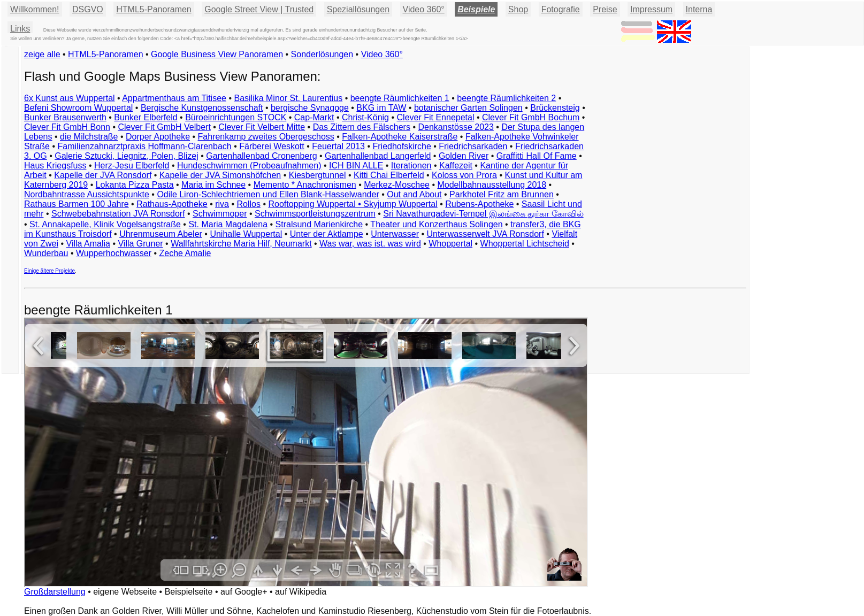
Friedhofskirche (402, 146)
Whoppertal (450, 244)
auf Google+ (244, 592)
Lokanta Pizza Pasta (135, 185)
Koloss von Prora (464, 175)
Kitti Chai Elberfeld (389, 175)
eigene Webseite (125, 592)
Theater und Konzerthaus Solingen (436, 224)
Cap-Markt (314, 117)
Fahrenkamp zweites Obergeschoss (266, 137)
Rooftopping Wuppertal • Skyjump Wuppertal (353, 204)
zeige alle (42, 54)
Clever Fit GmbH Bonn (67, 127)
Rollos (248, 204)
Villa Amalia (88, 244)
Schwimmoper (220, 214)
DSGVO (88, 9)
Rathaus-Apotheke (172, 204)
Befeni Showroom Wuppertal (78, 108)
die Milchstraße (89, 137)
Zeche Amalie (185, 253)
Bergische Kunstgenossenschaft (202, 108)
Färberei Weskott (272, 146)
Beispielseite (189, 592)
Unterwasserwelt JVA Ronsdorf (485, 234)
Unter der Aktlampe (327, 234)
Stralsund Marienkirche (319, 224)
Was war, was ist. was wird (370, 244)
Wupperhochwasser (114, 253)
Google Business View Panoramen (217, 54)
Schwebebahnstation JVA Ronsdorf (118, 214)
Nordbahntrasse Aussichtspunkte (87, 194)
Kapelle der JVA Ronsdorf (103, 175)
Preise (605, 9)
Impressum (651, 9)
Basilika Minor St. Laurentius (288, 98)
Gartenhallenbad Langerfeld (378, 156)
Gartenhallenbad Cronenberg (261, 156)
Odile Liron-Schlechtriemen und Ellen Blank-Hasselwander (268, 194)
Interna (699, 9)
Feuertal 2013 (338, 146)
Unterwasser (395, 234)
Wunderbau (46, 253)
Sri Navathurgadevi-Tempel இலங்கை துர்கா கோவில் (483, 214)
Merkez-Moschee (397, 185)
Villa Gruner (140, 244)
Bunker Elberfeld (146, 117)
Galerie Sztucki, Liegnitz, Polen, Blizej (127, 156)
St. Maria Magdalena (228, 224)
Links (20, 29)
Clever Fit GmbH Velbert (164, 127)
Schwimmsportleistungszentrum (315, 214)
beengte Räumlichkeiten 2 (506, 98)
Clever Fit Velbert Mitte (262, 127)
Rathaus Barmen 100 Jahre (77, 204)
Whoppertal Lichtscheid (525, 244)
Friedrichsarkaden (473, 146)
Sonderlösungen (322, 54)
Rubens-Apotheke (479, 204)
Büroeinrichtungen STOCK (236, 117)
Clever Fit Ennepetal (436, 117)
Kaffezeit (456, 165)
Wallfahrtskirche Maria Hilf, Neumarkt (241, 244)
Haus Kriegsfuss (55, 165)
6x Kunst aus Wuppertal (70, 98)
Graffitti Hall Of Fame (537, 156)
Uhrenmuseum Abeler (161, 234)
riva (222, 204)
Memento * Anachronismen (305, 185)
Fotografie (561, 9)
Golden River (464, 156)
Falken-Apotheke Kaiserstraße (400, 137)
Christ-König (365, 117)
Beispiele (476, 9)
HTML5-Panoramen (154, 9)
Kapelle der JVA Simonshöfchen (220, 175)
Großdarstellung (55, 592)
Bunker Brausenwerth (65, 117)
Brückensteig (555, 108)
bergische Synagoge (310, 108)
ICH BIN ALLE (356, 165)
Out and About (414, 194)
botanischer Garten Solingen (468, 108)
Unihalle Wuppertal (246, 234)
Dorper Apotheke (158, 137)
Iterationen (411, 165)
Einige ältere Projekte (49, 271)
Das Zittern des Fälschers (362, 127)
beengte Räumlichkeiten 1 (400, 98)
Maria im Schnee (213, 185)
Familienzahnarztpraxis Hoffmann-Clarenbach (145, 146)
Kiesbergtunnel (318, 175)
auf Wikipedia (301, 592)
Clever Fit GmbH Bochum (531, 117)
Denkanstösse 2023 (456, 127)
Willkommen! (35, 9)
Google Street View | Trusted (259, 9)
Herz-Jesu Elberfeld (132, 165)
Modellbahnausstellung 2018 (492, 185)
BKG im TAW (381, 108)
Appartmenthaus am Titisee (174, 98)
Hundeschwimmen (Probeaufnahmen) (249, 165)
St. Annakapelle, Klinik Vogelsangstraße (105, 224)
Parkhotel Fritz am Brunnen (502, 194)
